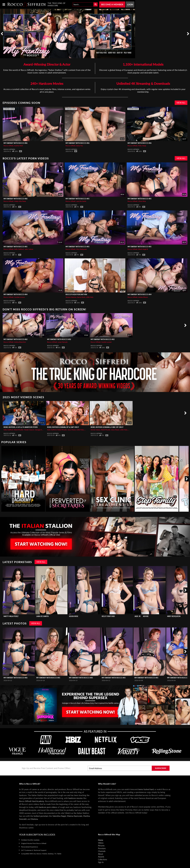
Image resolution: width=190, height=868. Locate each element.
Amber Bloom (143, 297)
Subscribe (161, 768)
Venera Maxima (71, 297)
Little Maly (90, 297)
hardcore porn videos (48, 807)
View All (181, 103)
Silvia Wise (142, 201)
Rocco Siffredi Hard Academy (32, 801)
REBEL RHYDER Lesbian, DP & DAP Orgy (63, 427)
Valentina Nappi (59, 816)
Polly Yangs (142, 146)
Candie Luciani (106, 342)
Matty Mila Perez (20, 201)
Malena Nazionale (75, 816)
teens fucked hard (146, 789)
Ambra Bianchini (20, 342)
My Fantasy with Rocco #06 (16, 143)
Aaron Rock (81, 297)
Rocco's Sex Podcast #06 (76, 294)
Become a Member (112, 4)
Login (130, 4)
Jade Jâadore (142, 616)
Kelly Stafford (19, 249)
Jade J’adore (29, 249)
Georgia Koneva (41, 430)
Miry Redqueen (82, 249)
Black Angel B (143, 249)
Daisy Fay (80, 146)
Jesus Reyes (72, 430)
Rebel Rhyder (19, 430)
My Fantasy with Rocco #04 (16, 294)
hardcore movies (76, 798)
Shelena (34, 819)
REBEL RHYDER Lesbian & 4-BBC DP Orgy (107, 427)
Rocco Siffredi (9, 146)
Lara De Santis (81, 201)
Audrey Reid (19, 146)
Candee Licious (20, 297)
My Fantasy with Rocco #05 (78, 199)
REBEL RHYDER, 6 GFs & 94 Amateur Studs (21, 427)
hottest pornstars (41, 816)
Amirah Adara (95, 430)
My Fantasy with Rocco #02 (16, 339)
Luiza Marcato (63, 342)
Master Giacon (29, 430)
